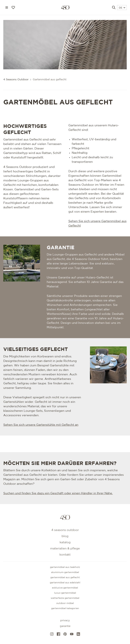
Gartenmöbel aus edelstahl (65, 583)
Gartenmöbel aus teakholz (65, 567)
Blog (65, 536)
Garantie (65, 626)
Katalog (65, 542)
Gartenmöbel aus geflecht (65, 578)
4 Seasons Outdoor (16, 80)
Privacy (65, 620)
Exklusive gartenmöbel (65, 588)
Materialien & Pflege (65, 549)
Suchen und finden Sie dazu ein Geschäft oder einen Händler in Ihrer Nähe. (58, 493)
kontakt (65, 555)
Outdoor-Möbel (65, 603)
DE (122, 8)
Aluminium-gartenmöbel (65, 572)
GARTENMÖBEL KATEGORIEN (65, 608)
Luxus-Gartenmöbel (65, 593)
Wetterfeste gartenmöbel (65, 598)
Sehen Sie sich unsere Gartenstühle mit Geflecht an (41, 425)
